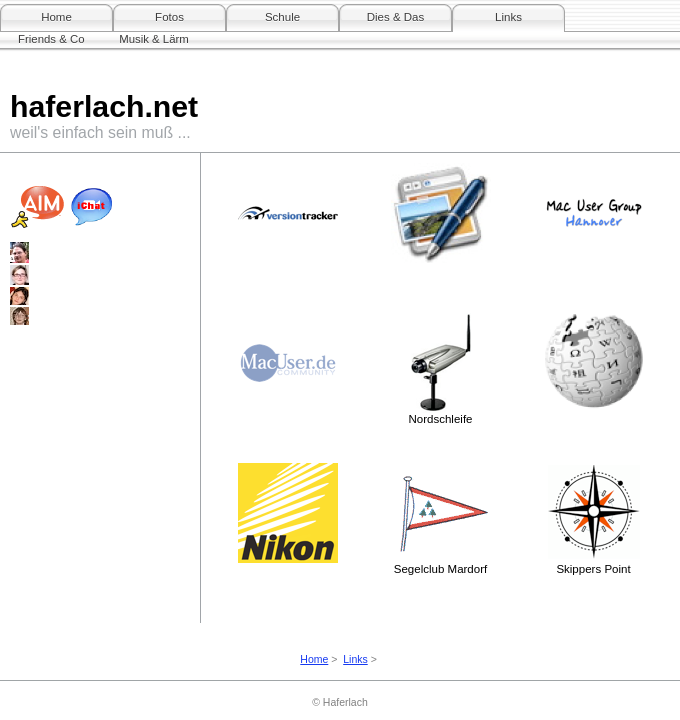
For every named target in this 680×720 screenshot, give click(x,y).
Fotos (169, 17)
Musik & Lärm (154, 39)
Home (56, 17)
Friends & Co (51, 39)
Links (508, 17)
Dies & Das (396, 17)
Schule (282, 17)
